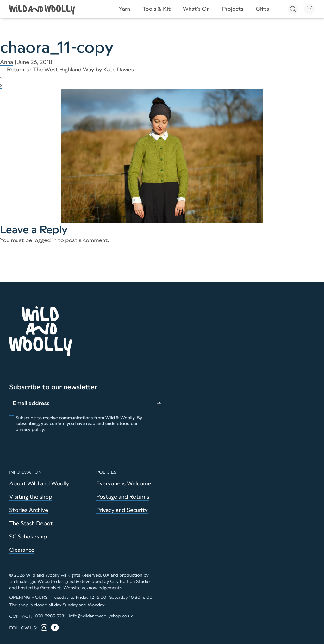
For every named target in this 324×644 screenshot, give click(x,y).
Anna (7, 62)
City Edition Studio (130, 581)
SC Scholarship (28, 537)
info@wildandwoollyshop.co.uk (101, 616)
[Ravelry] (55, 628)
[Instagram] (44, 628)
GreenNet (51, 588)
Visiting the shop (31, 497)
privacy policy (30, 429)
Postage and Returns (123, 497)
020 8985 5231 (50, 616)
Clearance (22, 550)
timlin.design (22, 581)
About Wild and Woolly (39, 483)
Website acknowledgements (93, 588)
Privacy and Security (122, 510)
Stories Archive (29, 510)
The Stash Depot (31, 523)
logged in (45, 240)
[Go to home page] (43, 9)
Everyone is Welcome (124, 483)
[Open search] (293, 9)
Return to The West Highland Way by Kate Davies (67, 70)
